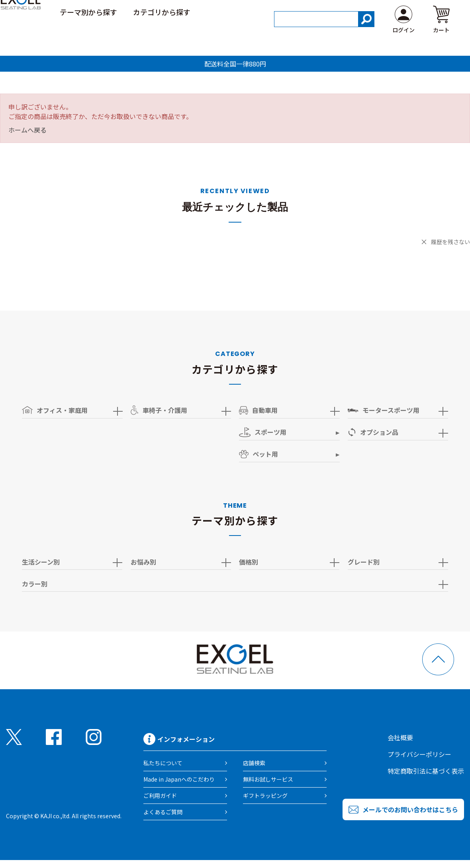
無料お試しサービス (268, 779)
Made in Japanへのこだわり (179, 779)
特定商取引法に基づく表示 (426, 771)
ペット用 (258, 454)
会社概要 (400, 737)
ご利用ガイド (377, 12)
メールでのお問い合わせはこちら (410, 809)
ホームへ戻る (27, 130)
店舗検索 (254, 763)
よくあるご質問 (163, 812)
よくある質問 (431, 12)
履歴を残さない (450, 242)
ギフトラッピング (265, 796)
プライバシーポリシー (419, 754)
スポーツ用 (263, 432)
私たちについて (163, 763)
